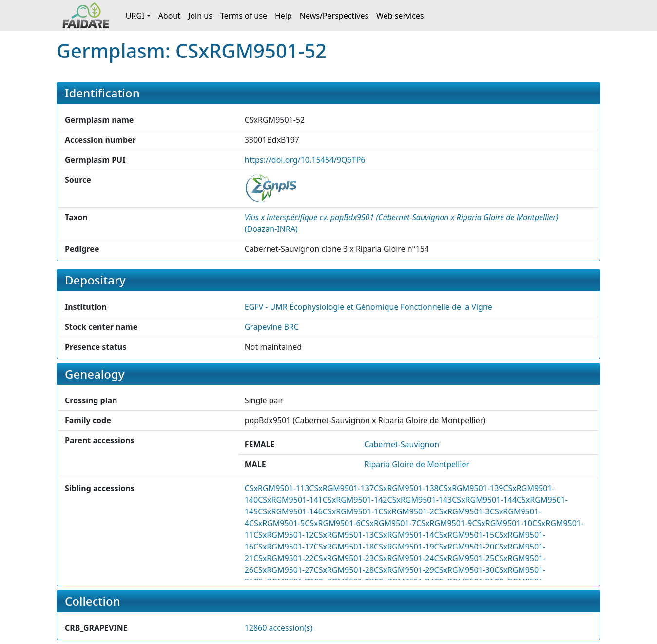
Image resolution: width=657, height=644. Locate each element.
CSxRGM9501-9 (444, 523)
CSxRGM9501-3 (462, 511)
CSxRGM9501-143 (420, 500)
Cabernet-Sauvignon (402, 444)
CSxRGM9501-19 (404, 547)
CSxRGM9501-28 (344, 570)
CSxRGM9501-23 (344, 558)
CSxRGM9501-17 (284, 547)
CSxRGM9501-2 (406, 511)
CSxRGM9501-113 (277, 488)
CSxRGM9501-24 (404, 558)
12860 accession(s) (279, 628)
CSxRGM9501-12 (284, 535)
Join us (200, 16)
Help (283, 16)
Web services (400, 16)
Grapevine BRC (272, 327)
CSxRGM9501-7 (388, 523)
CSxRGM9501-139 (471, 488)
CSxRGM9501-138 (406, 488)
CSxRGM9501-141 (290, 500)
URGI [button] (135, 16)
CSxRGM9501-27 (284, 570)
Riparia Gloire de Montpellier (417, 464)
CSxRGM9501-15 (464, 535)
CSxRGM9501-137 (341, 488)
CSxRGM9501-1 (350, 511)
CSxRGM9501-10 (502, 523)
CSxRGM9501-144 (484, 500)
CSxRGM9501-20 (464, 547)
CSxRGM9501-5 (277, 523)
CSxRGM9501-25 (464, 558)
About (169, 16)
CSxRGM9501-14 (404, 535)
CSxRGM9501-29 (404, 570)
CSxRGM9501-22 (284, 558)
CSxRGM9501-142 (355, 500)
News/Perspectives (334, 16)
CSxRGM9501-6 (332, 523)
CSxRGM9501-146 (290, 511)
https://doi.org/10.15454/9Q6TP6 (305, 160)
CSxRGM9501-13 (344, 535)
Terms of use (244, 16)
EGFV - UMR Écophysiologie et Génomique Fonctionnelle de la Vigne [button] (368, 307)
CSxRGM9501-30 (464, 570)
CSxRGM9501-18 (344, 547)
